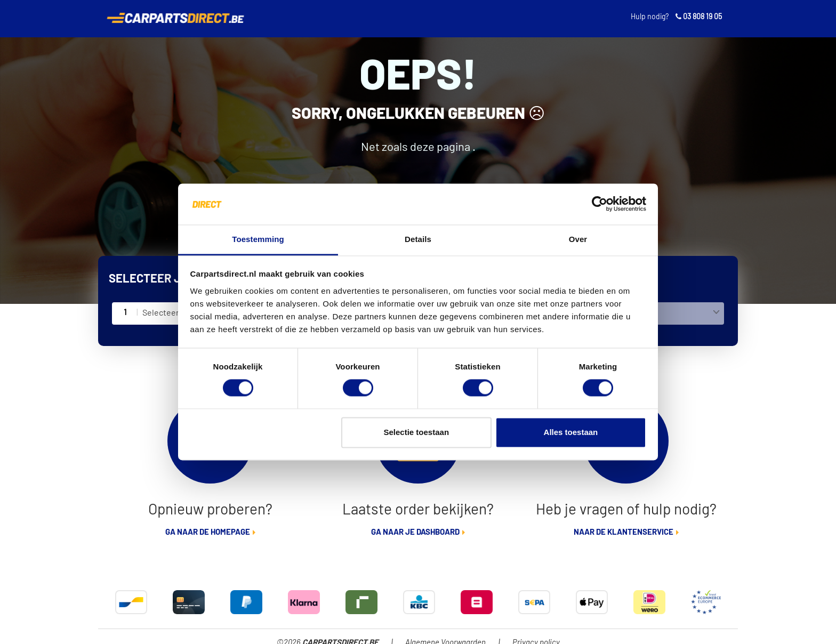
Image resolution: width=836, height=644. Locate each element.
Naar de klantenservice (624, 532)
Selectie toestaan (417, 432)
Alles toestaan (571, 432)
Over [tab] (578, 239)
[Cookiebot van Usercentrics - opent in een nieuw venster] (600, 204)
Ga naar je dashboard (415, 532)
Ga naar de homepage (208, 532)
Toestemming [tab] (258, 239)
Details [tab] (418, 239)
